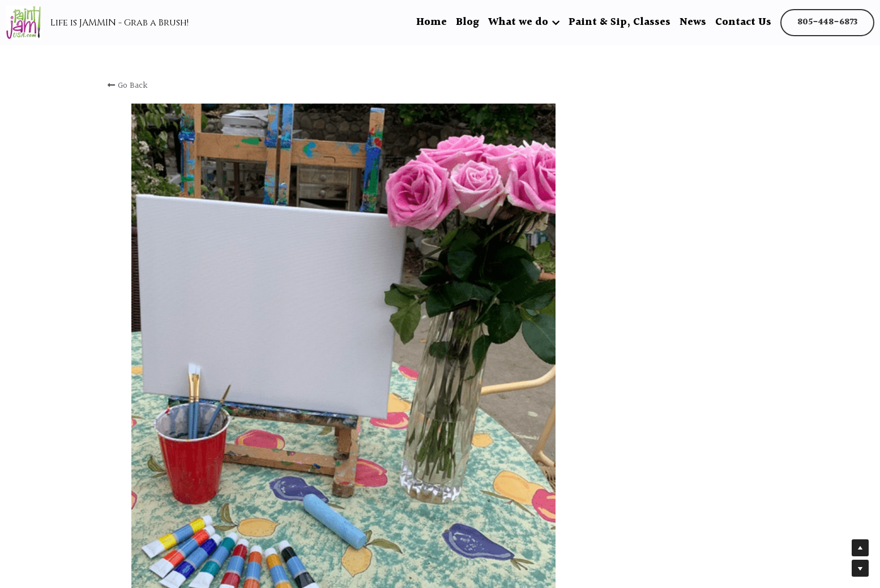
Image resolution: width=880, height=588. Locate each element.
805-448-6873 (827, 22)
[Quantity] (650, 418)
